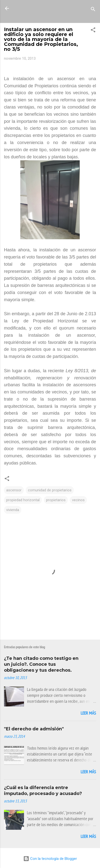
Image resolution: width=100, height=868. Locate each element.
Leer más (88, 713)
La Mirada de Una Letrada (50, 11)
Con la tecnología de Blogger (50, 859)
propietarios (56, 500)
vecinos (78, 500)
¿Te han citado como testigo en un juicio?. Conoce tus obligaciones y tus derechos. (41, 664)
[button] (93, 31)
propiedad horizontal (23, 500)
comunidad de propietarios (50, 490)
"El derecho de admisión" (34, 729)
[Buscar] (93, 10)
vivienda (13, 510)
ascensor (14, 490)
